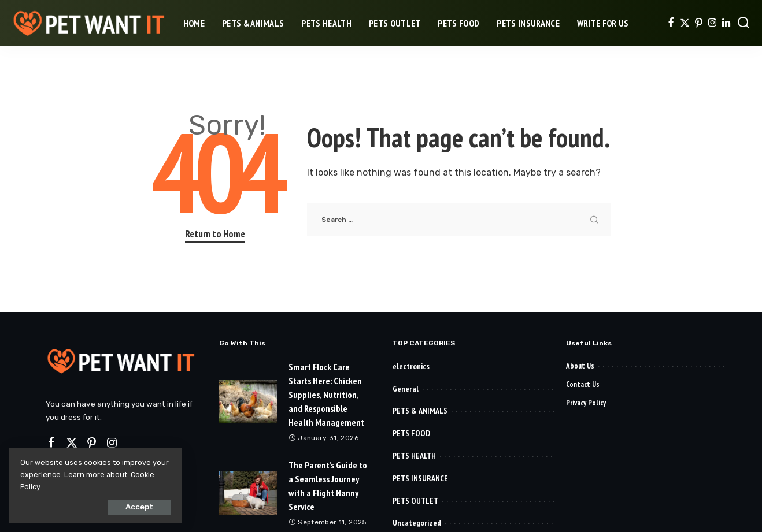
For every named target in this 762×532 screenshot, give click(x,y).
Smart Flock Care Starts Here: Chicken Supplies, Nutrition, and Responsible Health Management (326, 395)
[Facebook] (671, 23)
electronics (411, 366)
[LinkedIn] (726, 23)
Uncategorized (417, 523)
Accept (139, 507)
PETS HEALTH (414, 456)
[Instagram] (713, 23)
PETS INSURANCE (420, 478)
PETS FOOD (411, 433)
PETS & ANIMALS (420, 411)
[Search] (743, 23)
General (406, 389)
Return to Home (215, 234)
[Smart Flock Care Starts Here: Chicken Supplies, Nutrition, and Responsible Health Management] (248, 402)
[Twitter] (685, 23)
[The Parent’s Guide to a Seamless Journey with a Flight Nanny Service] (248, 493)
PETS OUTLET (415, 501)
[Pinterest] (699, 23)
